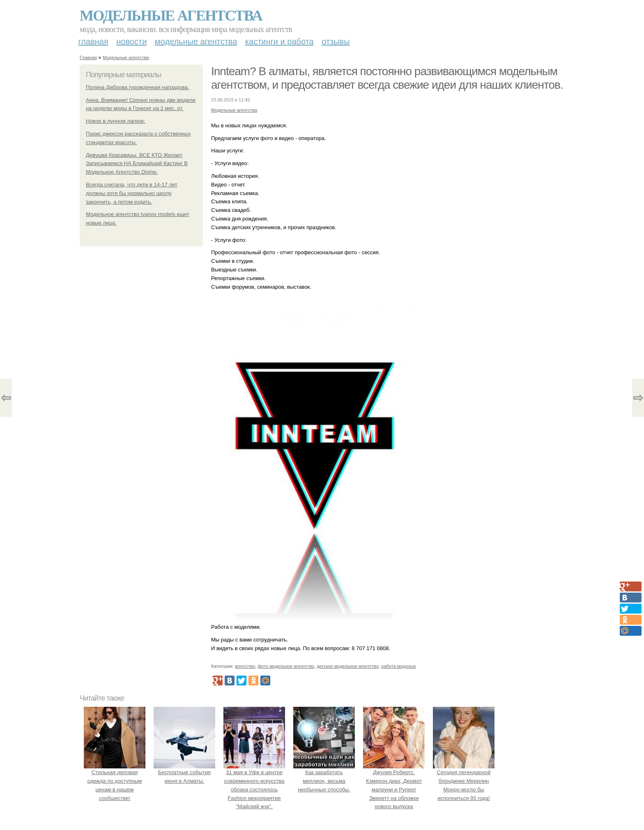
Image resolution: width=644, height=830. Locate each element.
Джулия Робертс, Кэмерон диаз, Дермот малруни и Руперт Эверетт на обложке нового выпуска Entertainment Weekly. (394, 789)
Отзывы (336, 41)
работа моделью (399, 666)
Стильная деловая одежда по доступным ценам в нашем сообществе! (115, 781)
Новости (131, 41)
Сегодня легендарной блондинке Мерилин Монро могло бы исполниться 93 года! (464, 781)
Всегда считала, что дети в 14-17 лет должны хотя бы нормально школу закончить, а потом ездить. (132, 193)
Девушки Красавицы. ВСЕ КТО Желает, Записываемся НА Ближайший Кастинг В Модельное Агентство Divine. (137, 164)
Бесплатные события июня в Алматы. (184, 772)
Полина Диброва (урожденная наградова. (138, 87)
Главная (93, 41)
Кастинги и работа (279, 41)
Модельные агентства (171, 16)
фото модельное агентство (286, 666)
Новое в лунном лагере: (116, 121)
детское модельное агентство (348, 666)
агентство (245, 666)
